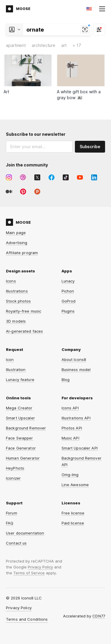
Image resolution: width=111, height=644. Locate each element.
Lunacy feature (20, 380)
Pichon (68, 291)
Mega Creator (19, 408)
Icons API (70, 408)
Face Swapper (20, 438)
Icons (11, 281)
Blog (66, 380)
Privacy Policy (40, 567)
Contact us (16, 543)
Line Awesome (75, 485)
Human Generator (23, 458)
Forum (12, 513)
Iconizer (13, 478)
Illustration (16, 370)
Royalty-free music (24, 311)
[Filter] (99, 30)
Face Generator (21, 448)
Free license (73, 513)
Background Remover (26, 428)
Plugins (68, 311)
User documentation (25, 533)
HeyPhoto (15, 468)
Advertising (17, 243)
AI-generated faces (24, 331)
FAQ (10, 523)
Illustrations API (76, 418)
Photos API (72, 428)
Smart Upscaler (20, 418)
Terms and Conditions (27, 619)
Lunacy (68, 281)
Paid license (73, 523)
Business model (76, 370)
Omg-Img (70, 475)
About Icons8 (74, 359)
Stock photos (18, 301)
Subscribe (90, 147)
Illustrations (17, 291)
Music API (70, 438)
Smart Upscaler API (80, 448)
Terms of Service (29, 573)
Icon (10, 359)
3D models (16, 321)
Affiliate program (22, 253)
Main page (16, 233)
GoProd (69, 301)
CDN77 (99, 616)
